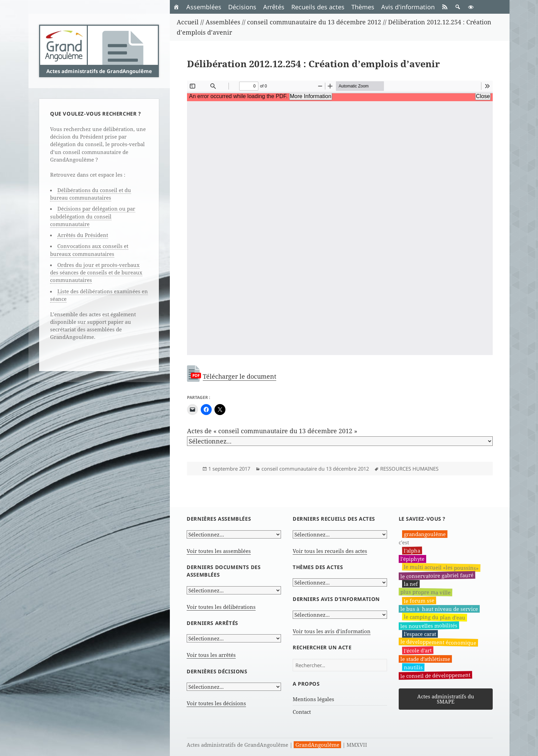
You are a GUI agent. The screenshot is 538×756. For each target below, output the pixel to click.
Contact (302, 712)
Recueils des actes (318, 7)
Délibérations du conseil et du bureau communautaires (91, 194)
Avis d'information (408, 7)
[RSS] (445, 7)
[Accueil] (176, 7)
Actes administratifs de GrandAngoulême (99, 71)
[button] (458, 7)
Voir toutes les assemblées (219, 551)
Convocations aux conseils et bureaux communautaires (89, 250)
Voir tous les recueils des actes (330, 551)
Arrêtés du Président (83, 235)
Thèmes (363, 7)
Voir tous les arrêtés (211, 655)
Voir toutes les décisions (216, 703)
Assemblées (204, 7)
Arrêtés (274, 7)
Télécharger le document (239, 376)
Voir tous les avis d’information (332, 631)
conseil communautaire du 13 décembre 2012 (315, 469)
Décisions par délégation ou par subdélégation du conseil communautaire (93, 216)
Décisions (242, 7)
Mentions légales (313, 699)
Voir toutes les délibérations (221, 607)
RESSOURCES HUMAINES (409, 469)
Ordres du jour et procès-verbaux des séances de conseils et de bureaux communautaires (96, 273)
